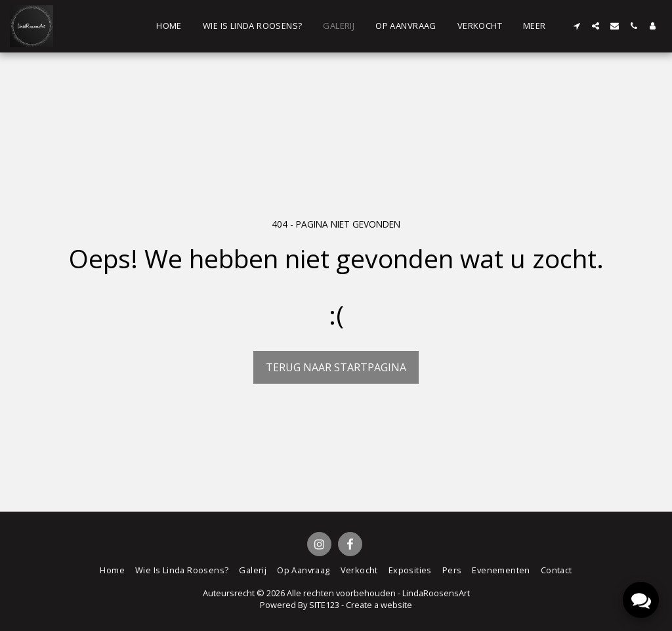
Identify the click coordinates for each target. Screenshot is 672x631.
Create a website (379, 605)
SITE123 (324, 605)
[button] (577, 26)
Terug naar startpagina (336, 367)
